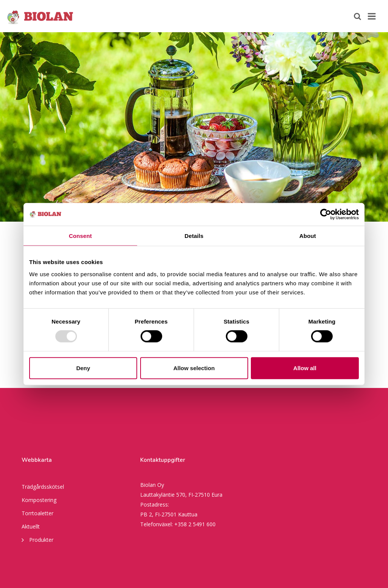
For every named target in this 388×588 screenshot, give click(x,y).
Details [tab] (194, 236)
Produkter (38, 540)
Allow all (305, 368)
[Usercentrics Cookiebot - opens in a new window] (326, 214)
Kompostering (39, 500)
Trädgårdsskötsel (43, 487)
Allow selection (194, 368)
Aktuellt (31, 526)
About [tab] (308, 236)
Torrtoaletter (38, 513)
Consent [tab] (81, 236)
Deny (83, 368)
